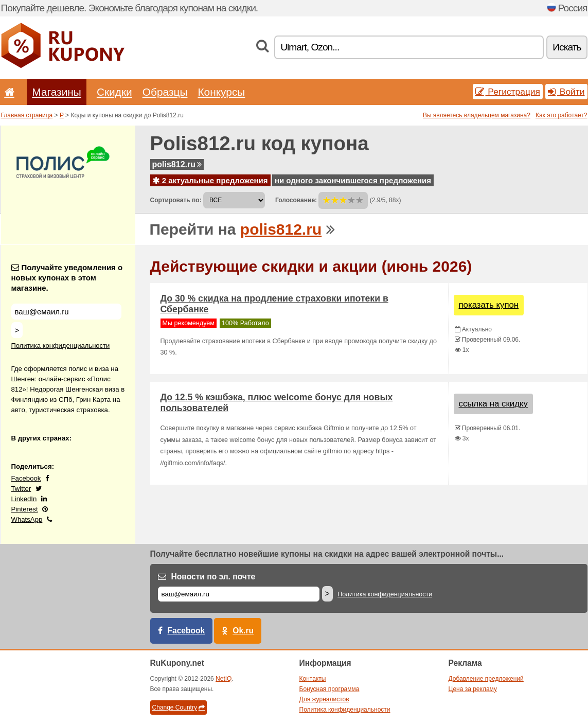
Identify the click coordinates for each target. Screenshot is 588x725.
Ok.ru (243, 631)
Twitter (21, 489)
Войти (566, 92)
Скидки (114, 92)
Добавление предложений (486, 679)
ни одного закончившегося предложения (353, 180)
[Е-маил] (239, 594)
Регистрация (508, 92)
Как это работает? (562, 115)
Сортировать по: (176, 200)
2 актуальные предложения (210, 180)
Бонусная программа (329, 689)
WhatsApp (27, 519)
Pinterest (25, 509)
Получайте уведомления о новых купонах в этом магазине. (67, 278)
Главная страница (27, 115)
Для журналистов (324, 699)
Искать (567, 47)
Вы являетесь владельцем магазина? (477, 115)
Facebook (26, 478)
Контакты (313, 679)
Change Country (179, 708)
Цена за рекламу (473, 689)
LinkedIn (24, 499)
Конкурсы (221, 92)
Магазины (57, 92)
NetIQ (224, 679)
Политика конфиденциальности (61, 346)
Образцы (165, 92)
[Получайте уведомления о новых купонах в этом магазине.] (66, 312)
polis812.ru (177, 164)
